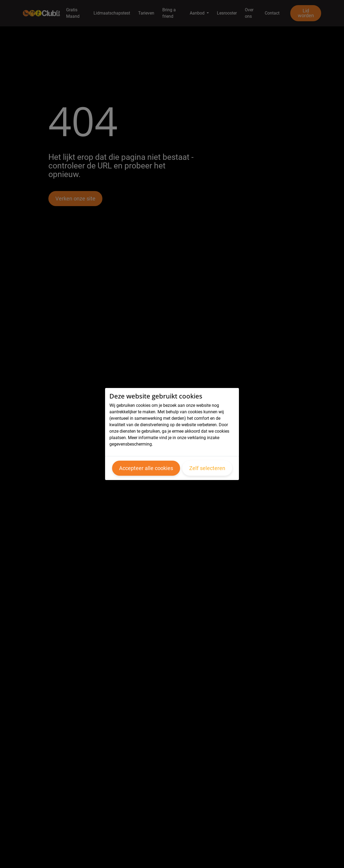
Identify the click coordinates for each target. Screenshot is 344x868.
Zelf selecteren (207, 468)
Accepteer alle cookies (146, 468)
